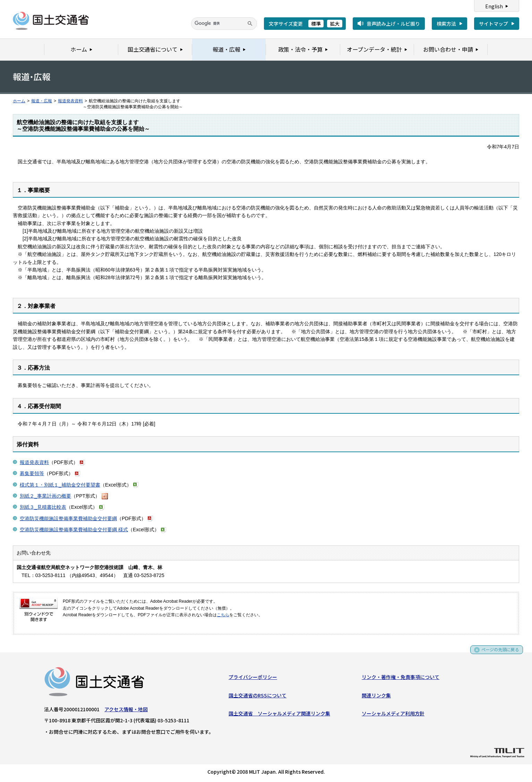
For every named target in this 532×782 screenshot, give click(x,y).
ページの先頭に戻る (498, 654)
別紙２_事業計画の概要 (45, 496)
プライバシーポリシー (253, 678)
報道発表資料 (70, 101)
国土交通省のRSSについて (258, 697)
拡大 (335, 24)
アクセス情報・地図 (126, 711)
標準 (316, 24)
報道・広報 (42, 101)
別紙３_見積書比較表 (43, 507)
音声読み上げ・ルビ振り (393, 24)
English (494, 6)
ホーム (19, 101)
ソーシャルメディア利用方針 (393, 715)
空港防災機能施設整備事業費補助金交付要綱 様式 (74, 530)
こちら (223, 615)
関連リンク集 (376, 697)
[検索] (224, 24)
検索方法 (446, 24)
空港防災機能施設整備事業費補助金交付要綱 (68, 518)
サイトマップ (494, 24)
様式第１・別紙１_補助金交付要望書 (60, 485)
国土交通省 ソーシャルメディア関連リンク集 (279, 715)
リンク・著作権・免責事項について (401, 678)
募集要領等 (32, 473)
